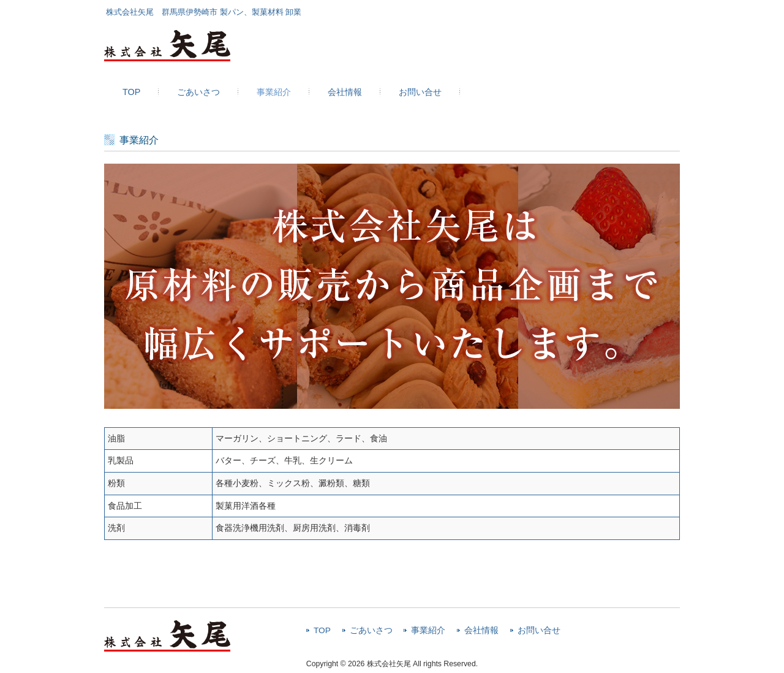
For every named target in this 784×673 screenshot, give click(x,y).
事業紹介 (428, 630)
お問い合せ (539, 630)
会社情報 (481, 630)
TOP (322, 630)
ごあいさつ (371, 630)
